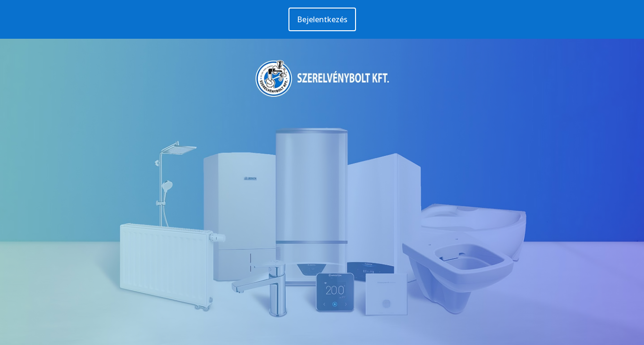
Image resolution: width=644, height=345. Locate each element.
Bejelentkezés (322, 19)
